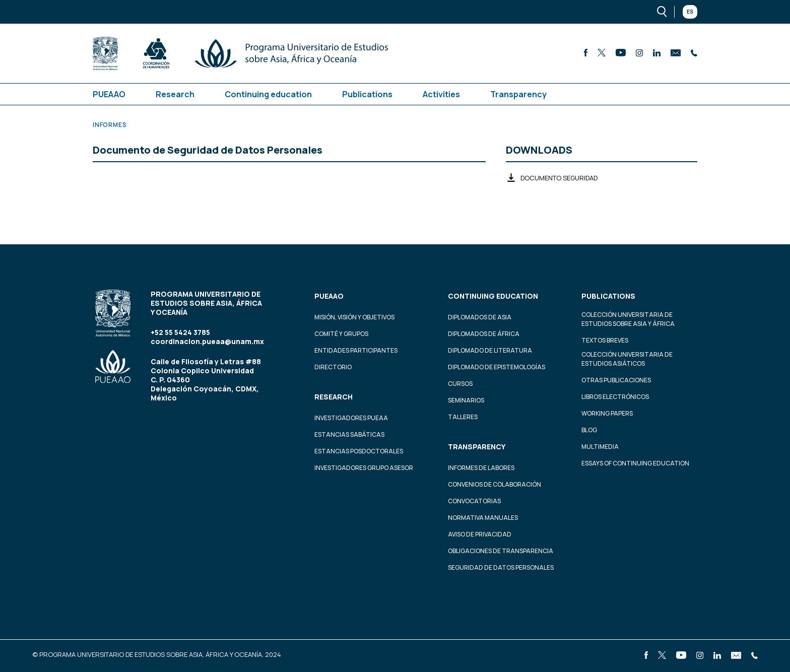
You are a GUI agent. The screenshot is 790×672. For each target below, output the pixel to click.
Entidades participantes (356, 350)
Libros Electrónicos (615, 397)
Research (175, 94)
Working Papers (607, 413)
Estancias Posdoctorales (359, 451)
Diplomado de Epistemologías (497, 367)
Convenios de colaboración (495, 484)
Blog (589, 430)
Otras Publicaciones (616, 380)
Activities (441, 94)
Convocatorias (474, 501)
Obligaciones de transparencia (501, 551)
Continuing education (268, 94)
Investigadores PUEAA (351, 418)
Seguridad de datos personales (501, 567)
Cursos (460, 384)
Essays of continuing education (635, 463)
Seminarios (466, 400)
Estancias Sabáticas (349, 434)
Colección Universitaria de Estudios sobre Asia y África (628, 319)
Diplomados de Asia (480, 317)
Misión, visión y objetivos (354, 317)
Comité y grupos (341, 334)
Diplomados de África (484, 334)
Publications (367, 94)
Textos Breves (605, 340)
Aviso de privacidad (480, 534)
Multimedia (600, 447)
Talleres (463, 417)
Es (690, 12)
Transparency (518, 94)
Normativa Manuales (483, 518)
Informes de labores (481, 468)
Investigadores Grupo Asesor (364, 468)
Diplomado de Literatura (490, 350)
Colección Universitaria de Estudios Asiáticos (627, 359)
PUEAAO (109, 94)
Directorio (333, 367)
